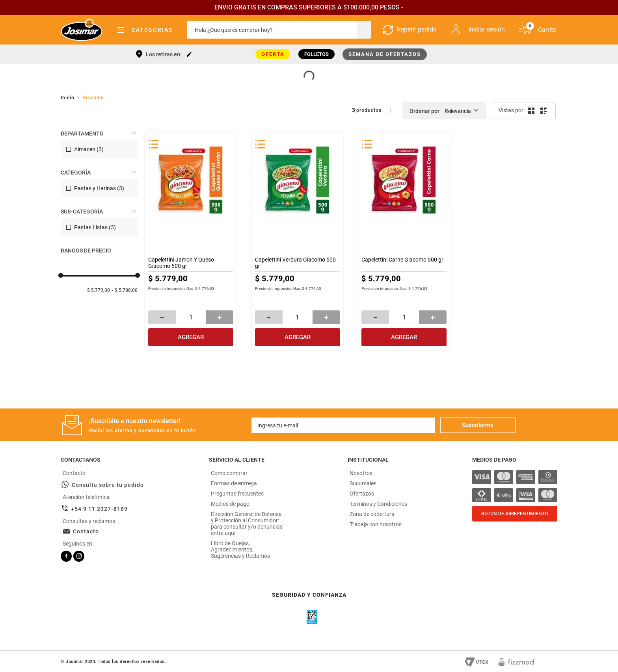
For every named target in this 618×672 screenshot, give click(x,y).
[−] (162, 317)
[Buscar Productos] (363, 30)
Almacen (89, 149)
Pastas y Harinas (99, 188)
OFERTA (273, 54)
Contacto (86, 531)
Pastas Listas (95, 227)
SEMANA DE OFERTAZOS (385, 54)
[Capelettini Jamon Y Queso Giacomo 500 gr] (191, 241)
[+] (220, 317)
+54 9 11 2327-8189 (99, 509)
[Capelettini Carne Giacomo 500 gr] (404, 241)
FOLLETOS (316, 54)
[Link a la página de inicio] (68, 98)
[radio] (531, 111)
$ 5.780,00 (126, 290)
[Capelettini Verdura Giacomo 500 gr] (298, 241)
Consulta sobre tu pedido (108, 485)
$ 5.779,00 (99, 290)
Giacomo (93, 98)
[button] (99, 134)
